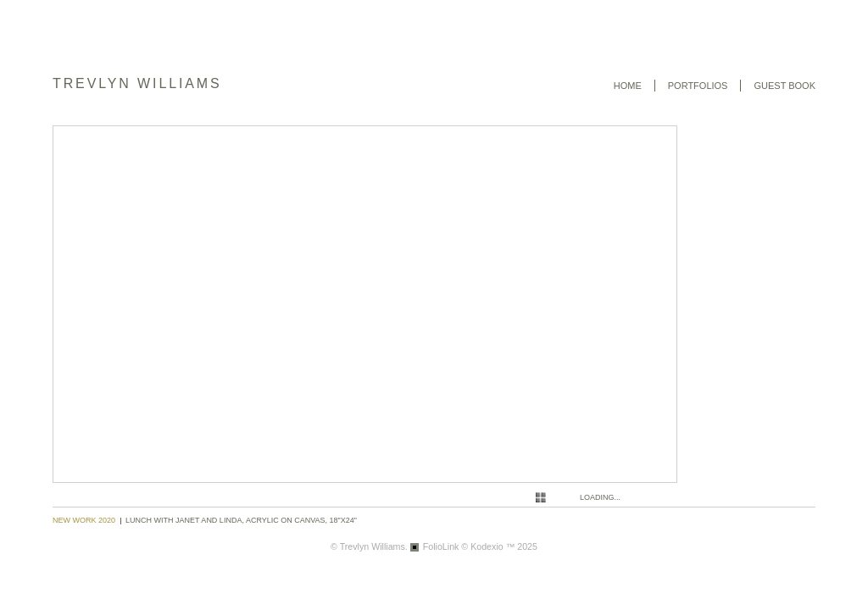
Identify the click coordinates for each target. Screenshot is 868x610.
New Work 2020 (84, 520)
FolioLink (441, 546)
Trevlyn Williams (137, 83)
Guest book (785, 86)
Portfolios (698, 86)
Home (628, 86)
